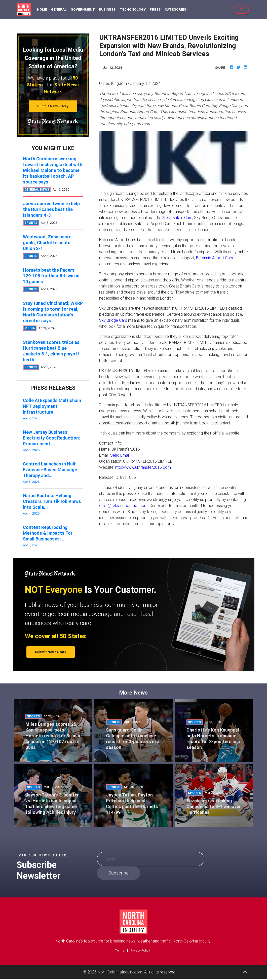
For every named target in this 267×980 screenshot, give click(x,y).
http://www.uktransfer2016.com (143, 467)
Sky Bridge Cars (113, 320)
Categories (176, 9)
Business (107, 9)
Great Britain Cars (177, 217)
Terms (120, 950)
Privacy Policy (140, 950)
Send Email (120, 455)
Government (83, 9)
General (59, 9)
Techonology (133, 9)
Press (155, 9)
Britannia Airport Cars (215, 258)
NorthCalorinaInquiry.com (120, 972)
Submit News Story (53, 106)
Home (43, 9)
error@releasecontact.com (123, 505)
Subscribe (119, 873)
